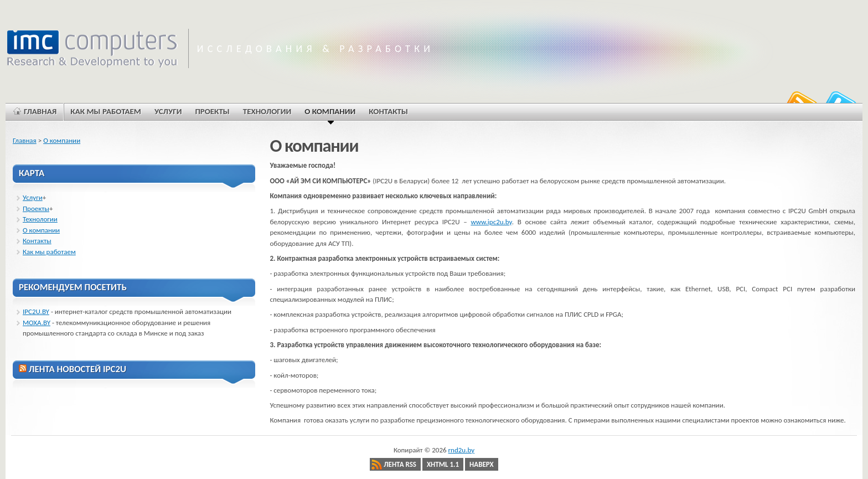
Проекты (36, 208)
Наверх (482, 464)
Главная (25, 140)
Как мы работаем (49, 252)
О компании (62, 140)
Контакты (37, 241)
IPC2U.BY (36, 311)
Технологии (40, 219)
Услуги (33, 197)
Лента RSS (400, 464)
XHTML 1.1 (443, 464)
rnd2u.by (462, 450)
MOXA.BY (37, 323)
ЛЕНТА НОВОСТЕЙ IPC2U (77, 369)
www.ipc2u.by (491, 222)
